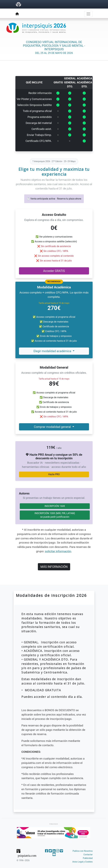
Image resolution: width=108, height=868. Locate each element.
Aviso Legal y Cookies (82, 862)
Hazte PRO (54, 474)
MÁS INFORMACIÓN (54, 567)
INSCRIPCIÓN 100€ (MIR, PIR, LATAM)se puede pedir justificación (55, 515)
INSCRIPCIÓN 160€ (55, 506)
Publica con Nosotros (83, 851)
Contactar (88, 855)
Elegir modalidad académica (53, 351)
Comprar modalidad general (53, 427)
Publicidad (88, 858)
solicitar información (58, 551)
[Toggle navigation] (88, 14)
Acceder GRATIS (54, 271)
